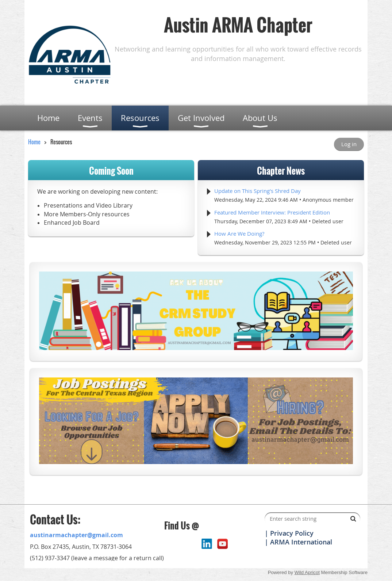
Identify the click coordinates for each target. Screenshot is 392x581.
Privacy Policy (292, 533)
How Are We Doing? (239, 233)
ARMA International (301, 542)
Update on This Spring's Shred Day (258, 191)
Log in (349, 144)
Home (34, 142)
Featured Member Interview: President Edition (272, 212)
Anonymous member (328, 200)
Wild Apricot (307, 572)
